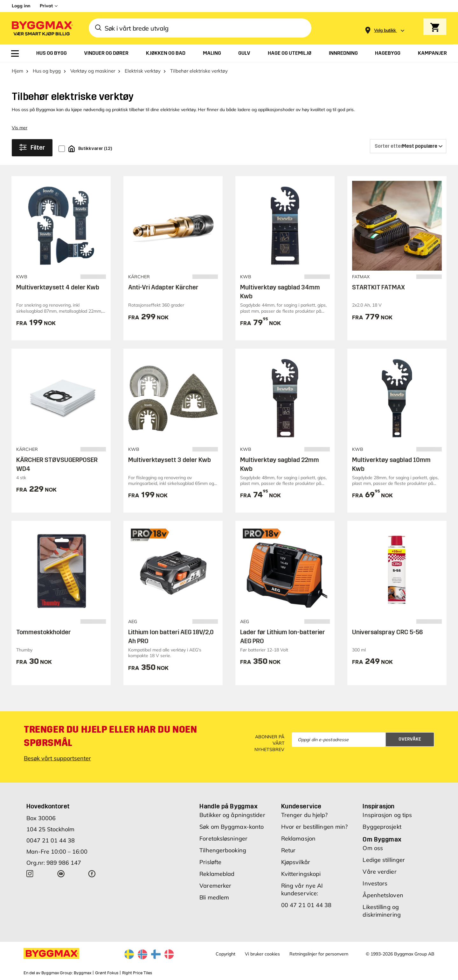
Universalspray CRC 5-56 (388, 632)
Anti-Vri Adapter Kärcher (163, 287)
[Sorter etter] (408, 146)
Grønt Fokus (107, 973)
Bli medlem (214, 897)
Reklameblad (217, 874)
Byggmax (83, 973)
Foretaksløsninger (223, 838)
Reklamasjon (298, 838)
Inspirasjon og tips (387, 815)
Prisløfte (210, 862)
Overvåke (410, 739)
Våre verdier (379, 872)
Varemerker (215, 886)
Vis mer (20, 128)
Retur (288, 850)
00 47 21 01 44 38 (306, 905)
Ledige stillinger (384, 860)
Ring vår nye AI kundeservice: (302, 889)
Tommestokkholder (44, 632)
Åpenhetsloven (383, 895)
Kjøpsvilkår (296, 862)
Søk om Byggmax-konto (232, 827)
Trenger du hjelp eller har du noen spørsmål (110, 736)
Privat (46, 6)
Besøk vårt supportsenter (57, 758)
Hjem (17, 71)
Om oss (373, 848)
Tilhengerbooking (223, 850)
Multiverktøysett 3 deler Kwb (170, 460)
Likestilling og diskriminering (382, 911)
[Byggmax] (42, 28)
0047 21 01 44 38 (51, 840)
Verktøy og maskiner (93, 71)
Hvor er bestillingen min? (315, 827)
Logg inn (21, 6)
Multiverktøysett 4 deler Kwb (58, 287)
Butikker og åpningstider (232, 815)
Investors (375, 883)
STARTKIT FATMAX (378, 287)
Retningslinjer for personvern (319, 954)
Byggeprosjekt (382, 827)
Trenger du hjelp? (305, 815)
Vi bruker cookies (262, 954)
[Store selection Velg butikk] (385, 30)
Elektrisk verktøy (143, 71)
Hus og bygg (47, 71)
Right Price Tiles (137, 973)
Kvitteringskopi (301, 874)
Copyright (226, 954)
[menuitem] (15, 53)
